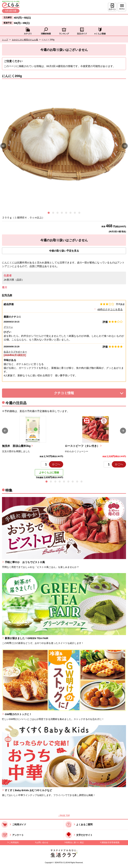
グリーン (8, 327)
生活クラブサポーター (15, 352)
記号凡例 (7, 295)
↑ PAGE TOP (64, 815)
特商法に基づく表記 (75, 842)
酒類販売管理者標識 (110, 842)
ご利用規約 (14, 842)
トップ (5, 40)
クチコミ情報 (69, 394)
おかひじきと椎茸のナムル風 (25, 40)
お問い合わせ (42, 842)
